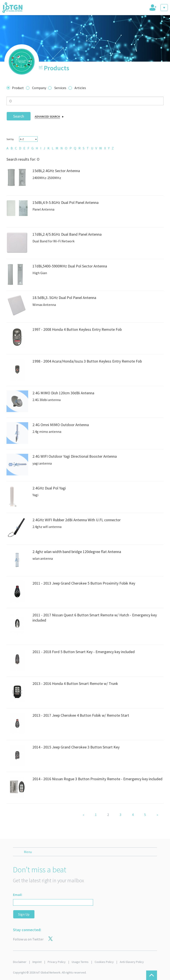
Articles (80, 88)
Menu (28, 852)
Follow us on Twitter (28, 939)
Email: (18, 895)
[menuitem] (7, 148)
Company (39, 88)
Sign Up (24, 914)
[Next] (157, 815)
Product (18, 88)
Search (19, 116)
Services (60, 88)
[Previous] (83, 815)
